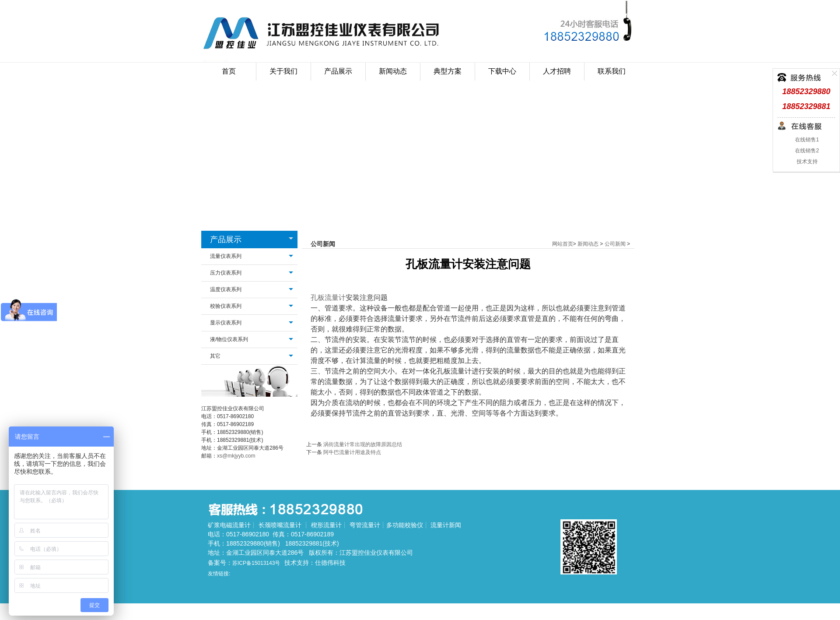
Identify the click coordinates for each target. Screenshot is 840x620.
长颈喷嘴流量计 (280, 525)
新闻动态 (588, 244)
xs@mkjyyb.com (236, 456)
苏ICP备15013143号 (256, 563)
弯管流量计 (365, 525)
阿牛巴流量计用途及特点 (352, 452)
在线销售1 (806, 140)
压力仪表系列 (226, 273)
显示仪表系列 (226, 323)
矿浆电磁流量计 (229, 525)
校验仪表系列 (226, 306)
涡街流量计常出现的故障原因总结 (363, 444)
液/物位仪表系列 (229, 339)
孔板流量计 (328, 298)
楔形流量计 (326, 525)
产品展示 (226, 240)
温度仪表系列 (226, 289)
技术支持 (806, 162)
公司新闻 (615, 244)
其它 (215, 356)
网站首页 (563, 244)
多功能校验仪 (405, 525)
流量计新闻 (446, 525)
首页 (229, 71)
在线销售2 (806, 151)
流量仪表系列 (226, 256)
